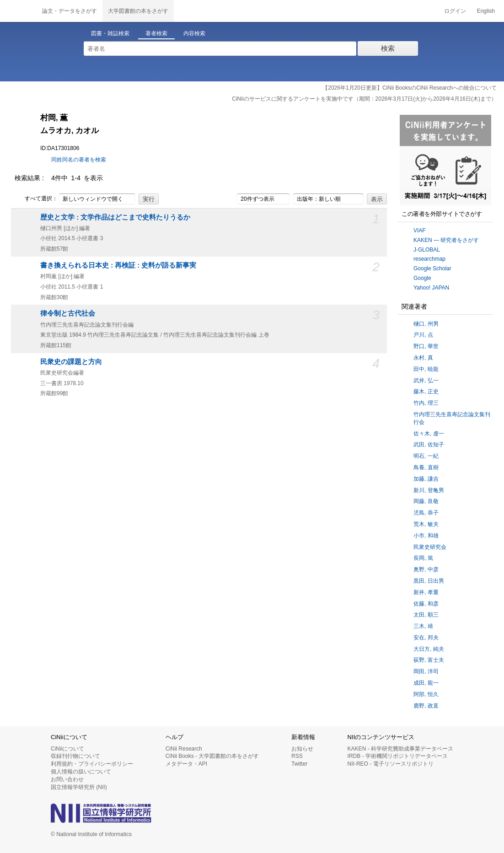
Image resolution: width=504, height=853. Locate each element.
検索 (388, 48)
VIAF (420, 231)
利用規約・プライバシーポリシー (92, 764)
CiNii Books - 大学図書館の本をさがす (212, 756)
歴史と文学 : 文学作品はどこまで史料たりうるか (115, 217)
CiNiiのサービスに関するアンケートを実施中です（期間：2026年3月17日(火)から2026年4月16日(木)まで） (364, 99)
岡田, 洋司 (426, 671)
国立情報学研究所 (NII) (79, 787)
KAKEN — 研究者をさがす (446, 240)
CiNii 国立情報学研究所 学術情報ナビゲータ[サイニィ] (18, 11)
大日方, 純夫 (429, 649)
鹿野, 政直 (426, 706)
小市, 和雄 (426, 536)
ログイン (455, 11)
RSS (297, 756)
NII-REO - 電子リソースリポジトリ (391, 764)
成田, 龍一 (426, 683)
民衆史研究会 (430, 547)
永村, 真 (423, 358)
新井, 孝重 (426, 592)
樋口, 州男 (426, 324)
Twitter (299, 764)
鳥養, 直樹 (426, 467)
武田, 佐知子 (429, 445)
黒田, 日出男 (429, 581)
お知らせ (302, 749)
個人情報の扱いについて (81, 772)
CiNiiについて (67, 749)
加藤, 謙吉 (426, 479)
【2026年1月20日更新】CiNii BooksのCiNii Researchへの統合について (410, 88)
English (486, 11)
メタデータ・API (186, 764)
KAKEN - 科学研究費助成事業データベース (400, 749)
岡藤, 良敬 (426, 501)
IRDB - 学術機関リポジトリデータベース (398, 756)
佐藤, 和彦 (426, 604)
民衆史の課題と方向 (71, 362)
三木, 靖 (423, 626)
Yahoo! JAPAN (431, 288)
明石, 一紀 (426, 456)
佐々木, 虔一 (429, 434)
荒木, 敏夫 (426, 524)
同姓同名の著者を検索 (79, 160)
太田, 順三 (426, 615)
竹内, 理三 (426, 403)
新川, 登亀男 (429, 490)
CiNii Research (184, 749)
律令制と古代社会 (68, 313)
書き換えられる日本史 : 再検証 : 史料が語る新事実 (118, 265)
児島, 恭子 (426, 513)
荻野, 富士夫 (429, 660)
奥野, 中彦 (426, 569)
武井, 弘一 (426, 381)
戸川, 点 (423, 335)
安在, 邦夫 (426, 638)
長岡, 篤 (423, 558)
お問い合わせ (67, 779)
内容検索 (194, 33)
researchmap (429, 259)
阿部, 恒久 (426, 694)
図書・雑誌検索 (110, 33)
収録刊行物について (75, 756)
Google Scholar (432, 268)
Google (422, 278)
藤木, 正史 (426, 392)
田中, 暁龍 (426, 369)
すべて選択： (36, 199)
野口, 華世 (426, 346)
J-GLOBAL (427, 250)
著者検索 (156, 33)
